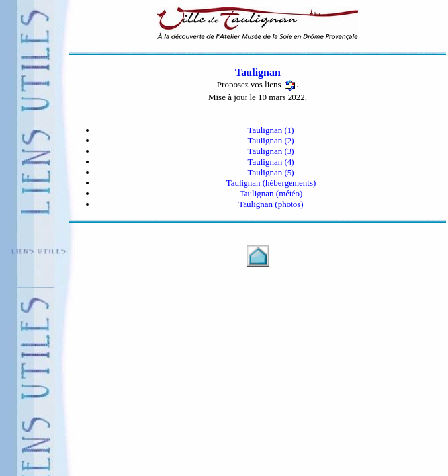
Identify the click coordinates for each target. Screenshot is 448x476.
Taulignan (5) (271, 172)
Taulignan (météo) (271, 193)
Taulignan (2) (271, 140)
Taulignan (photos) (271, 204)
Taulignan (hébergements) (271, 183)
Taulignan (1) (271, 130)
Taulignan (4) (271, 162)
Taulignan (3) (271, 151)
